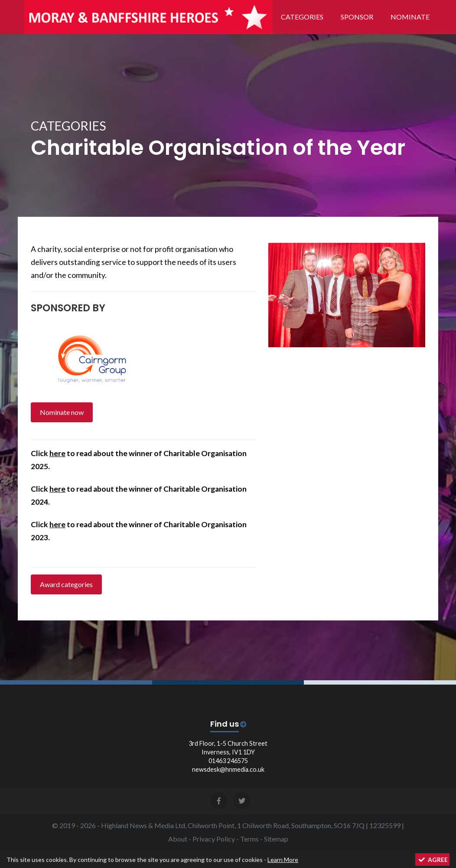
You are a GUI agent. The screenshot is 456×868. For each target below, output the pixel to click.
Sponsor (357, 17)
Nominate (410, 17)
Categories (302, 17)
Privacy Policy (214, 839)
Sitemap (276, 839)
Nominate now (62, 412)
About (178, 839)
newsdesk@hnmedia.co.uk (228, 769)
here (57, 453)
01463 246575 (228, 761)
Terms (249, 839)
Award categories (66, 584)
